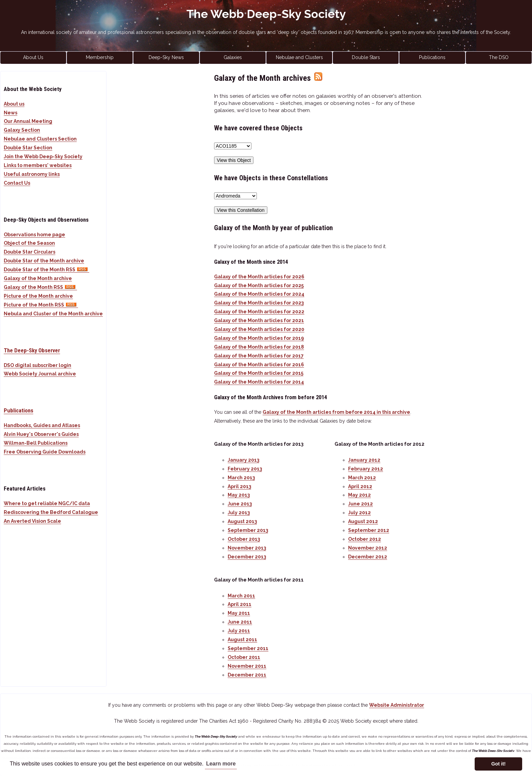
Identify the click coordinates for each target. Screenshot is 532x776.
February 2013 (245, 469)
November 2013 (247, 548)
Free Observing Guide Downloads (45, 452)
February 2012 (366, 469)
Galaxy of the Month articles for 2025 (259, 285)
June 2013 (240, 504)
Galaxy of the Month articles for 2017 (259, 356)
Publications (432, 57)
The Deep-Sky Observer (32, 350)
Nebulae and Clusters (299, 57)
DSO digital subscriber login (37, 365)
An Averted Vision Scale (32, 521)
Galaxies (233, 57)
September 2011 (248, 648)
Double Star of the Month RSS (46, 270)
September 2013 (248, 530)
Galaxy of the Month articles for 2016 (259, 365)
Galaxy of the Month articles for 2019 (259, 338)
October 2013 (244, 539)
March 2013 (241, 478)
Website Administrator (397, 705)
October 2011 (244, 657)
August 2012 (363, 521)
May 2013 (239, 495)
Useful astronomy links (32, 174)
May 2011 (239, 613)
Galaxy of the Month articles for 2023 (259, 303)
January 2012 (364, 460)
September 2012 (369, 530)
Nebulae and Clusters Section (40, 139)
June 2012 (360, 504)
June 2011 (240, 622)
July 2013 (239, 513)
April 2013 (239, 486)
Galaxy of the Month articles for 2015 (259, 373)
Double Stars (366, 57)
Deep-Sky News (166, 57)
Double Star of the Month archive (44, 261)
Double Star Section (28, 148)
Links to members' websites (38, 165)
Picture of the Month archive (38, 296)
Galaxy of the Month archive (38, 278)
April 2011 (240, 604)
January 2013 (243, 460)
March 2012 (362, 478)
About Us (33, 57)
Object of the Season (29, 243)
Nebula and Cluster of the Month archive (53, 314)
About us (14, 104)
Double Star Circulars (30, 252)
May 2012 (359, 495)
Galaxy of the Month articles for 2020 (259, 329)
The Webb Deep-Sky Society (266, 14)
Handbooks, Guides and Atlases (42, 425)
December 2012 (368, 557)
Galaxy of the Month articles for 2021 (259, 320)
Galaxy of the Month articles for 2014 (259, 382)
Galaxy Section (22, 130)
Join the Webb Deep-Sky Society (43, 156)
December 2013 (247, 557)
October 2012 (365, 539)
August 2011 (242, 640)
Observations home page (34, 235)
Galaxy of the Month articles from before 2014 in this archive (336, 412)
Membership (100, 57)
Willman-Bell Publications (36, 443)
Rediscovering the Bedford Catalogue (51, 512)
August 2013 (242, 521)
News (11, 113)
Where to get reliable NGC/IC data (47, 503)
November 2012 (368, 548)
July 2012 (359, 513)
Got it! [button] (498, 764)
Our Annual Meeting (28, 121)
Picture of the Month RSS (41, 305)
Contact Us (17, 183)
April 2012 (360, 486)
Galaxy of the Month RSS (40, 287)
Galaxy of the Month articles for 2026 (259, 277)
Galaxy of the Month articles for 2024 (259, 294)
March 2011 (241, 596)
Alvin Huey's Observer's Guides (41, 434)
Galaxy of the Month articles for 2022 (259, 312)
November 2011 (247, 666)
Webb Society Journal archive (40, 374)
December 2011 (247, 675)
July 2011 (239, 631)
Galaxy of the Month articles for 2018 (259, 347)
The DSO (499, 57)
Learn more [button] (221, 764)
